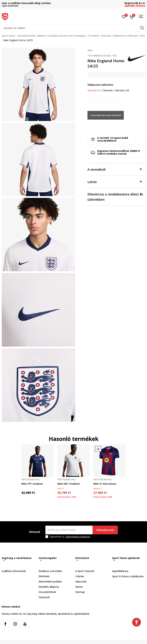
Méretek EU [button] (94, 90)
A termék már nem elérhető (106, 115)
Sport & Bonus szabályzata (128, 576)
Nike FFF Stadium (32, 484)
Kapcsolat (81, 582)
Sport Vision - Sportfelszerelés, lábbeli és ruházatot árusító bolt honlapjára (44, 36)
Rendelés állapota (49, 587)
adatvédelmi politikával (78, 537)
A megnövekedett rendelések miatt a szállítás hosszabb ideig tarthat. (74, 3)
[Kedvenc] (124, 17)
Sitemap (80, 592)
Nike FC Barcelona (105, 484)
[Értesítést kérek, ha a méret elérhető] (91, 99)
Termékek (93, 36)
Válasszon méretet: (101, 85)
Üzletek (80, 576)
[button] (73, 28)
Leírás (115, 182)
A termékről (115, 169)
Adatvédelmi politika (50, 582)
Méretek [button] (108, 90)
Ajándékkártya (120, 571)
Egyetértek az (70, 537)
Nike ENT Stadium (69, 484)
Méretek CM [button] (122, 90)
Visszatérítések (47, 592)
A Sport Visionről (85, 571)
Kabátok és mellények (125, 36)
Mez (142, 36)
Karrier (79, 587)
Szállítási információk (14, 571)
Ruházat (106, 36)
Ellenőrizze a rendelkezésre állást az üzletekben (115, 197)
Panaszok (44, 597)
